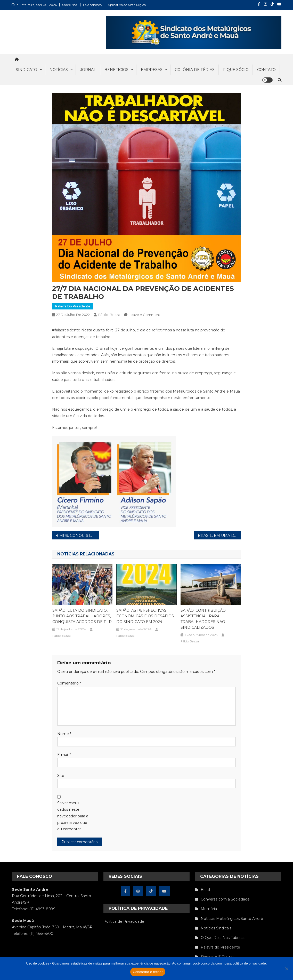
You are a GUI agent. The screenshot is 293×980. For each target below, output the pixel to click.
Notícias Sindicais (216, 928)
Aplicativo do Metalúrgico (127, 5)
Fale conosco (92, 5)
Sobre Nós (70, 5)
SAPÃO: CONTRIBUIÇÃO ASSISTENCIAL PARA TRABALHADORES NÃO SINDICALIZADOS (203, 619)
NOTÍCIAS (59, 70)
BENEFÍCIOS (116, 70)
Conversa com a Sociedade (225, 899)
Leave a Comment (144, 315)
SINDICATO (26, 70)
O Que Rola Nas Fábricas (223, 938)
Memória (209, 909)
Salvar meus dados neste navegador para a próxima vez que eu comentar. (73, 816)
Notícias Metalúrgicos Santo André (232, 919)
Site (61, 776)
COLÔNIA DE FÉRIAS (195, 70)
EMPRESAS (152, 70)
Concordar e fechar (148, 972)
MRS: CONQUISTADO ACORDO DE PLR (79, 536)
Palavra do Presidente (73, 306)
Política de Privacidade (124, 921)
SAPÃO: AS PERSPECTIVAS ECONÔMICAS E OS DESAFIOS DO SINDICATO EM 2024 (145, 616)
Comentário (69, 683)
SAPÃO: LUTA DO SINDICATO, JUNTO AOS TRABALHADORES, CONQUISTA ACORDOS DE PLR (82, 616)
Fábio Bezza (109, 315)
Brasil (205, 890)
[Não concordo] (287, 969)
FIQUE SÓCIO (236, 70)
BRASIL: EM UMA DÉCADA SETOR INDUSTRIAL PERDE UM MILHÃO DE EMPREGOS (219, 536)
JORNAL (88, 70)
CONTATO (266, 70)
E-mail (64, 755)
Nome (64, 734)
